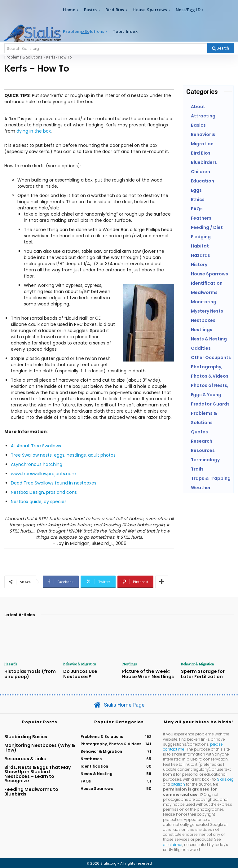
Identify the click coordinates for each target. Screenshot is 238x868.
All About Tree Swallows (36, 446)
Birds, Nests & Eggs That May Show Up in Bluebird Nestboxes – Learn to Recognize (38, 773)
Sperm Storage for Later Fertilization (207, 673)
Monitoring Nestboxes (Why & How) (40, 747)
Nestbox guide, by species (39, 502)
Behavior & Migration (79, 664)
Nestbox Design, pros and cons (44, 492)
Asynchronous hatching (37, 464)
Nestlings (129, 664)
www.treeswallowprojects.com (44, 474)
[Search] (220, 48)
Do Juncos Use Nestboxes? (79, 673)
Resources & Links (25, 757)
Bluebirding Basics (26, 735)
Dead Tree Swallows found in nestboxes (54, 483)
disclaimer (173, 843)
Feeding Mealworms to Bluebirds (31, 791)
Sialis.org (225, 778)
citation (178, 783)
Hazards (11, 664)
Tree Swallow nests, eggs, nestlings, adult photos (63, 455)
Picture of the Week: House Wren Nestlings (145, 673)
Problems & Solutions (23, 57)
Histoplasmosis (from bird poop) (28, 673)
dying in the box (34, 131)
